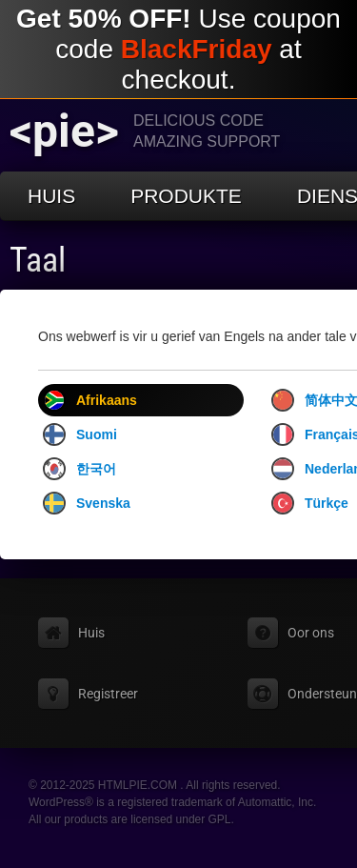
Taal (38, 260)
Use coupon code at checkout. (178, 49)
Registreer (108, 694)
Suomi (80, 434)
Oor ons (311, 633)
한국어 (79, 469)
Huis (51, 196)
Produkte (186, 196)
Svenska (87, 503)
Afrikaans (90, 400)
